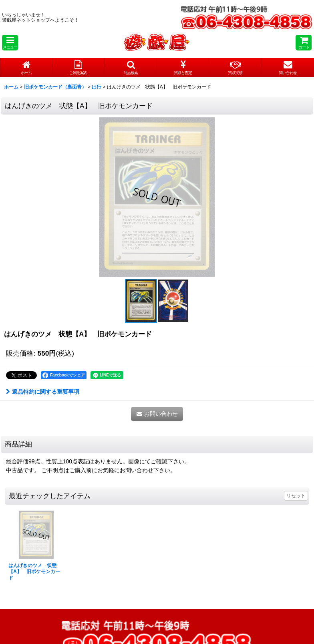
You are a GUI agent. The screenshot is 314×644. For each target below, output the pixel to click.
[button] (10, 43)
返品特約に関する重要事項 (43, 392)
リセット (296, 496)
